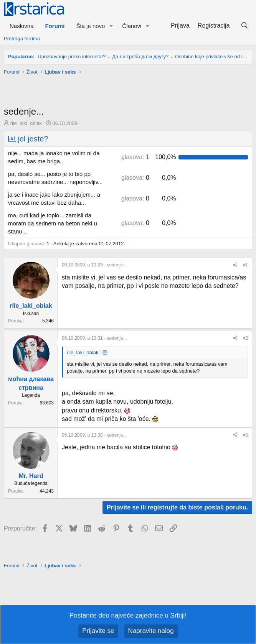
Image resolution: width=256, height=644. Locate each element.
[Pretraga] (244, 26)
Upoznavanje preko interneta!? (72, 57)
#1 (245, 265)
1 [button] (135, 157)
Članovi (132, 26)
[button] (111, 26)
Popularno (20, 57)
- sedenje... (94, 265)
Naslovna (22, 26)
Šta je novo (90, 26)
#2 (245, 338)
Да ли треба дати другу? (140, 57)
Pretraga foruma (22, 39)
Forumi (55, 26)
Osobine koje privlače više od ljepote (216, 57)
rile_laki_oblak (26, 123)
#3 (245, 435)
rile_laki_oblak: (83, 352)
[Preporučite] (235, 265)
